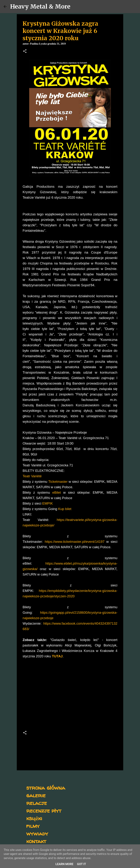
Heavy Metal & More (40, 7)
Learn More (64, 864)
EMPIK (47, 503)
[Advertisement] (70, 696)
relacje (37, 803)
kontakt (36, 841)
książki (34, 818)
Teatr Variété (32, 476)
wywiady (37, 833)
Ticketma (55, 482)
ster (65, 482)
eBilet (57, 492)
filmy (33, 826)
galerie (36, 795)
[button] (25, 51)
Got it (81, 864)
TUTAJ (57, 656)
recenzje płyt (44, 810)
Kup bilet (65, 509)
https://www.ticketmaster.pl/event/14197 (75, 542)
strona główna (46, 788)
